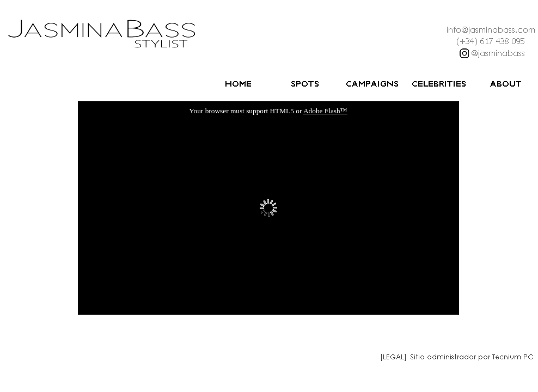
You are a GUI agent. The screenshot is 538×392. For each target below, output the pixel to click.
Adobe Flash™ (325, 111)
